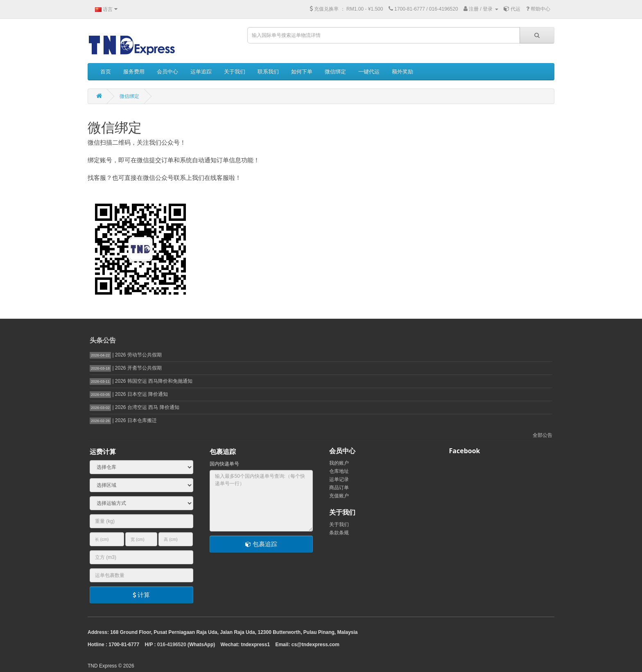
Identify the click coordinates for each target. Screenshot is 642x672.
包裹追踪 (261, 544)
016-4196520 (172, 645)
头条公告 (103, 340)
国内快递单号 (224, 464)
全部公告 (543, 435)
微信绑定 (129, 96)
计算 (141, 595)
